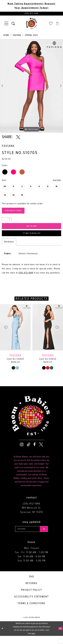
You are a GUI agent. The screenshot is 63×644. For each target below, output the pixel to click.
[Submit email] (48, 536)
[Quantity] (7, 222)
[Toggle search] (13, 25)
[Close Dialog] (3, 637)
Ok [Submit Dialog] (60, 637)
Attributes (9, 248)
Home (6, 36)
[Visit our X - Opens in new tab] (41, 451)
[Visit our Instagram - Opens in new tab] (22, 451)
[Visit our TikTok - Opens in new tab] (28, 451)
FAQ (31, 585)
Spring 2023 (31, 36)
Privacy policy (31, 598)
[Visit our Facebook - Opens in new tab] (35, 451)
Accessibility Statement (31, 605)
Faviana (17, 36)
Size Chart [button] (56, 182)
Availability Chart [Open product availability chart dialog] (17, 213)
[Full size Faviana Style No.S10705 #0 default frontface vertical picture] (31, 87)
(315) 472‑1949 (26, 279)
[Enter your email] (32, 536)
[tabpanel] (31, 87)
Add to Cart (32, 230)
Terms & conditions (32, 612)
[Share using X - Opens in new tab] (18, 138)
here (33, 642)
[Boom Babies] (31, 25)
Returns (32, 591)
